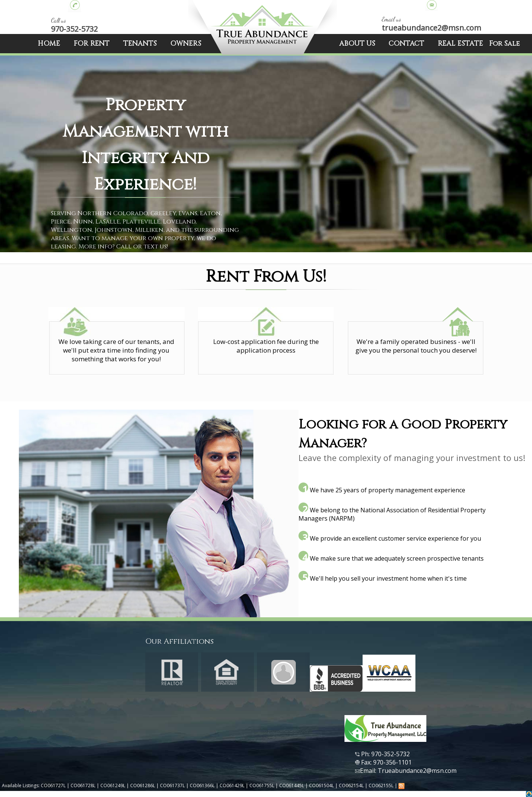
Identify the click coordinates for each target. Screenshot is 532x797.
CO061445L (292, 785)
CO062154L (351, 785)
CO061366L (202, 785)
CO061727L (53, 785)
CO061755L (262, 785)
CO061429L (232, 785)
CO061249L (113, 785)
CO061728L (83, 785)
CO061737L (172, 785)
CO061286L (143, 785)
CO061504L (321, 785)
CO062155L (381, 785)
